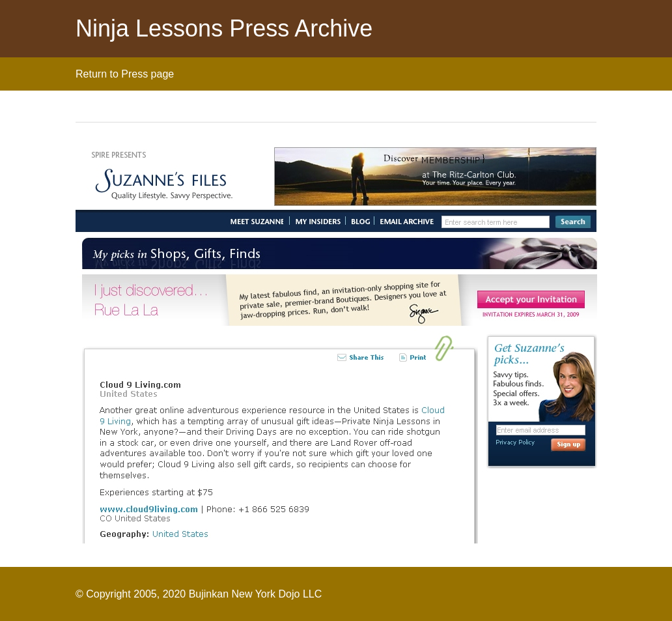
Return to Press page (125, 74)
